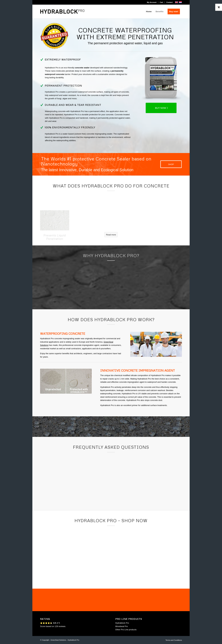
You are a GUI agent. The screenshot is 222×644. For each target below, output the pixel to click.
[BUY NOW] (161, 108)
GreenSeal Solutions (58, 640)
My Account (152, 2)
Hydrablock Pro (122, 623)
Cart (161, 2)
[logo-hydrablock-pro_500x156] (62, 12)
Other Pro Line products (126, 630)
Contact (170, 2)
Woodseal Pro (122, 626)
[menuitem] (152, 2)
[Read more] (111, 235)
